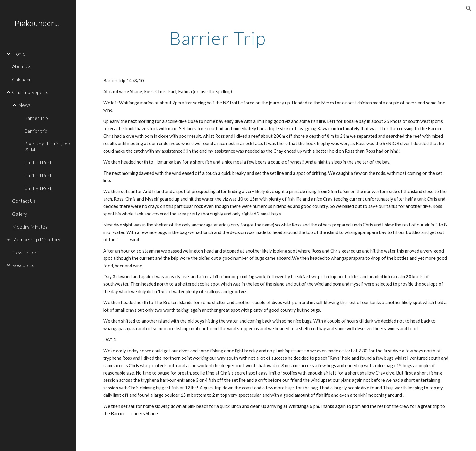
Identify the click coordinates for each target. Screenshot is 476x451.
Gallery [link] (20, 214)
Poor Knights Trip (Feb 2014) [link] (47, 146)
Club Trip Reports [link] (30, 92)
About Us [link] (22, 66)
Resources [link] (23, 265)
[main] (218, 38)
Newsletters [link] (25, 252)
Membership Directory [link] (36, 239)
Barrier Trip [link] (36, 118)
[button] (469, 8)
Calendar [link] (22, 79)
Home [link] (19, 54)
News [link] (24, 105)
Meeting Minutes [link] (30, 227)
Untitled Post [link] (38, 162)
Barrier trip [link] (36, 131)
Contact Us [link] (24, 201)
